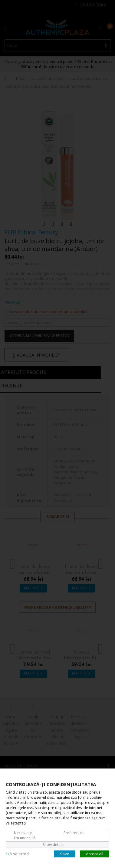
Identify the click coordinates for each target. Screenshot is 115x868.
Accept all (95, 853)
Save (65, 853)
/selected (17, 853)
